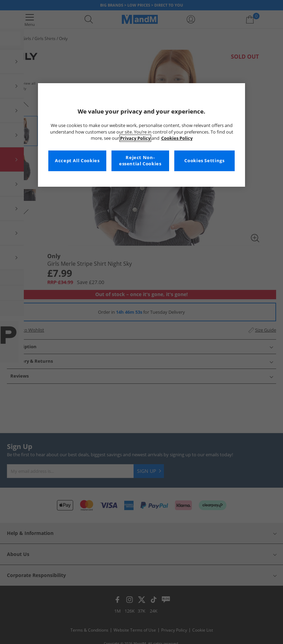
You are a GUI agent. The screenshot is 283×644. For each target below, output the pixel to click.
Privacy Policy (135, 138)
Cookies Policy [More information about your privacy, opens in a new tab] (177, 138)
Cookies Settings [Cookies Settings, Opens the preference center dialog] (204, 161)
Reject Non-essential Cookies (140, 161)
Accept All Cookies (77, 161)
